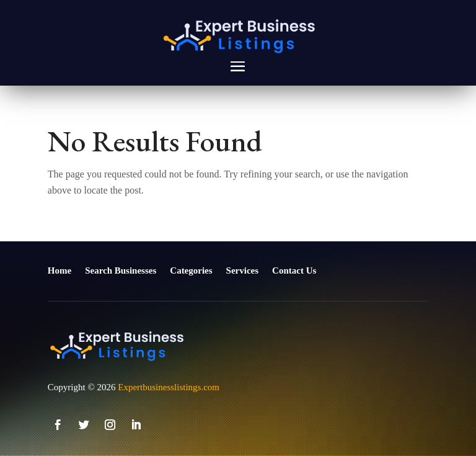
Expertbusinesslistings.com (169, 387)
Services (242, 270)
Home (59, 270)
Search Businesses (121, 270)
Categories (191, 270)
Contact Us (294, 270)
